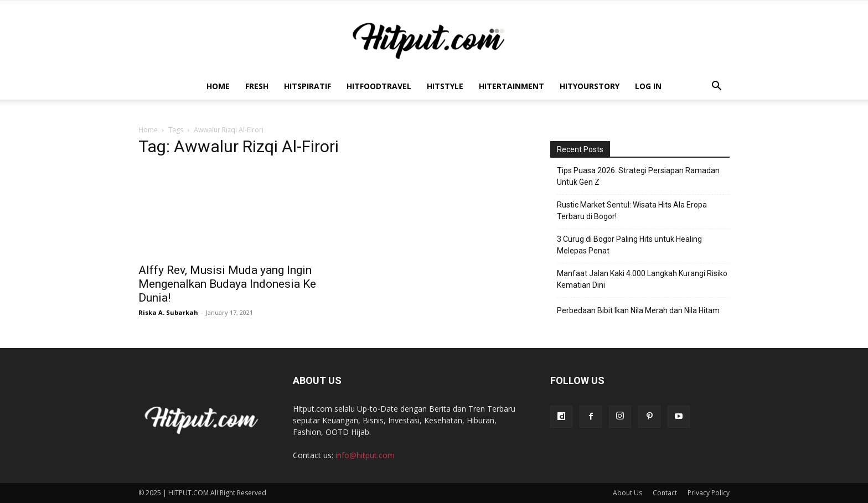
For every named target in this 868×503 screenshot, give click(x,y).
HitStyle (445, 86)
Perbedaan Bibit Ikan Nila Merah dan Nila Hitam (638, 310)
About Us (627, 493)
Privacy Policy (709, 493)
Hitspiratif (308, 86)
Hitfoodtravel (379, 86)
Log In (648, 86)
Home (218, 86)
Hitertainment (512, 86)
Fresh (257, 86)
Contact (665, 493)
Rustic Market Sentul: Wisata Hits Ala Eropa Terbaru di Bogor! (632, 211)
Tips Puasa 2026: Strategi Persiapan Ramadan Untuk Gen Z (638, 176)
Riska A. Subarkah (168, 312)
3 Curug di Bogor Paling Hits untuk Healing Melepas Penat (629, 245)
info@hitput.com (365, 455)
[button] (716, 87)
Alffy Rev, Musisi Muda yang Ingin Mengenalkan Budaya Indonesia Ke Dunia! (227, 284)
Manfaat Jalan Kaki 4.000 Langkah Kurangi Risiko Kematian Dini (642, 279)
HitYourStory (590, 86)
